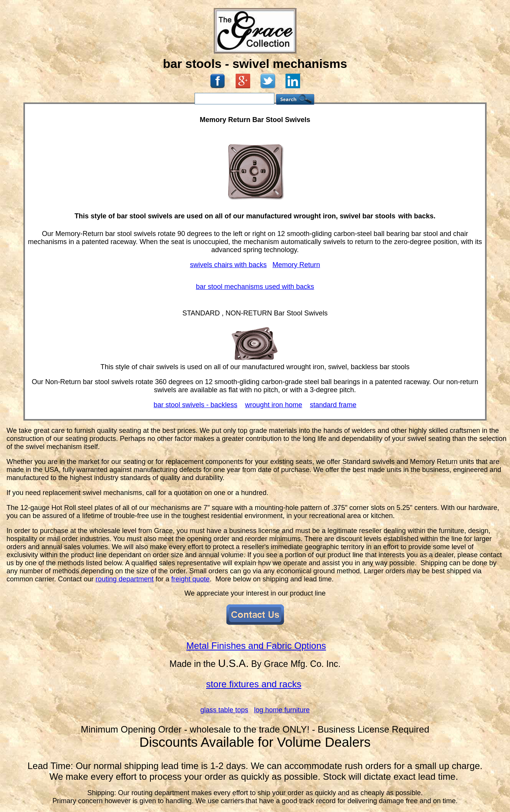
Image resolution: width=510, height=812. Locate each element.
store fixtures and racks (254, 684)
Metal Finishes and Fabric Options (256, 646)
